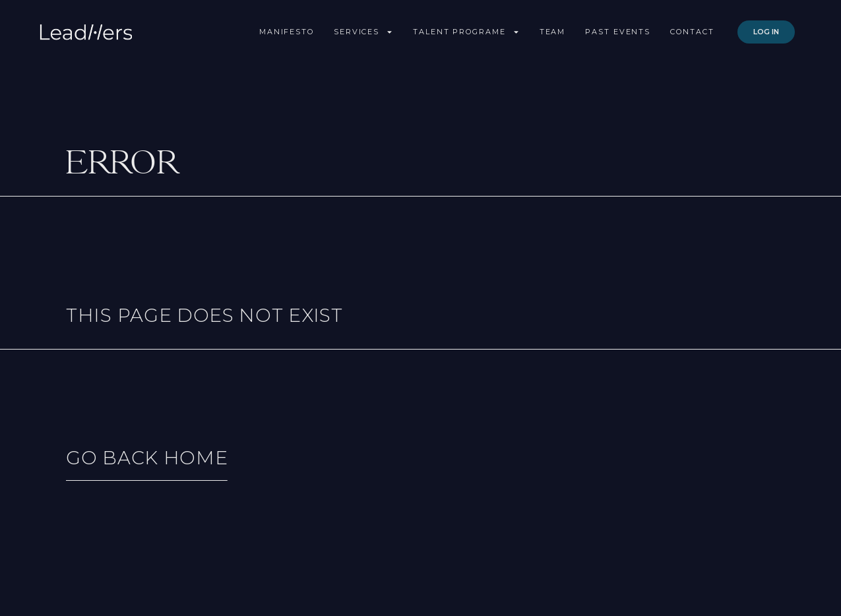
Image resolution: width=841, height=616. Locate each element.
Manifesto (287, 32)
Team (553, 32)
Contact (692, 32)
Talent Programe (466, 32)
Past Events (618, 32)
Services (363, 32)
